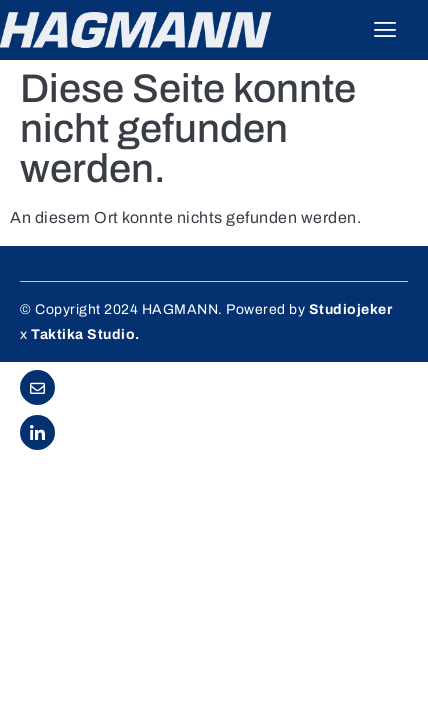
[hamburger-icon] (385, 30)
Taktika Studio (83, 334)
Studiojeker (351, 309)
